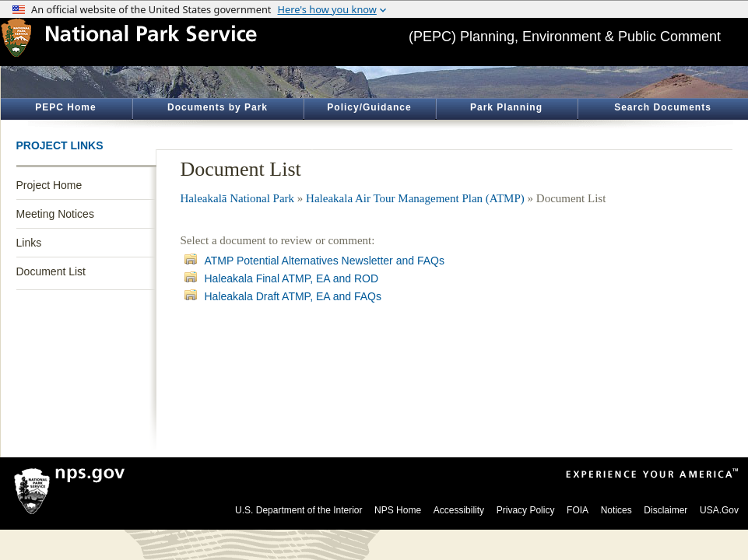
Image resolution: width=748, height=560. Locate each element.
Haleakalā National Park (238, 198)
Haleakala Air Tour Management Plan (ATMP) (415, 198)
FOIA (578, 510)
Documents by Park (218, 107)
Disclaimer (665, 510)
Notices (616, 510)
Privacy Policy (526, 510)
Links (29, 243)
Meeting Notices (55, 214)
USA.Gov (719, 510)
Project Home (49, 185)
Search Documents (663, 107)
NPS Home (398, 510)
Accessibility (459, 510)
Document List (51, 271)
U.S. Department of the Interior (298, 510)
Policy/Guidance (369, 107)
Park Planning (506, 107)
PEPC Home (65, 107)
